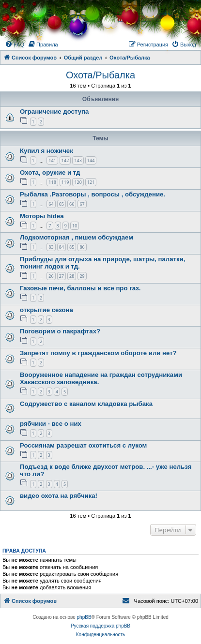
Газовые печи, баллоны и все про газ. (80, 288)
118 (52, 182)
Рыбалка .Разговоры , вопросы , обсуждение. (93, 194)
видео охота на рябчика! (59, 496)
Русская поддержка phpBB (100, 626)
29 (82, 276)
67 (82, 204)
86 (82, 247)
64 (51, 204)
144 (91, 160)
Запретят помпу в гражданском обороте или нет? (98, 353)
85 (72, 247)
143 (78, 160)
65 (62, 204)
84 (62, 247)
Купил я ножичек (46, 151)
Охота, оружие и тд (50, 172)
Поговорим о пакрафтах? (60, 331)
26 (51, 276)
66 (72, 204)
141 (52, 160)
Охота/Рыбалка (100, 75)
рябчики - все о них (51, 424)
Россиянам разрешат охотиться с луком (83, 445)
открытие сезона (46, 310)
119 (65, 182)
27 (62, 276)
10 (75, 226)
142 (65, 160)
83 (51, 247)
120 (78, 182)
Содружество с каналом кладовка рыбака (86, 404)
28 (72, 276)
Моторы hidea (42, 216)
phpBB (84, 617)
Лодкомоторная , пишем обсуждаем (77, 237)
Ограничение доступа (54, 112)
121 (91, 182)
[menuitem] (15, 45)
